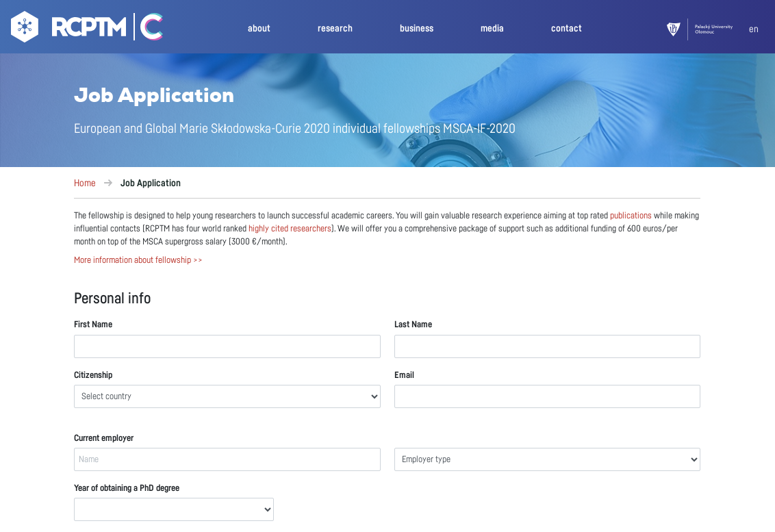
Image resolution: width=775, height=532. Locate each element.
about (259, 28)
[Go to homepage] (67, 29)
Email (404, 376)
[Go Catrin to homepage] (145, 29)
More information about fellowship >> (138, 261)
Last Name (413, 325)
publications (631, 216)
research (335, 28)
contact (567, 28)
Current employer (104, 439)
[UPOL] (708, 29)
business (417, 28)
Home (85, 183)
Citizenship (93, 376)
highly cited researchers (290, 229)
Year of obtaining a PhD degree (127, 489)
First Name (93, 325)
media (492, 28)
